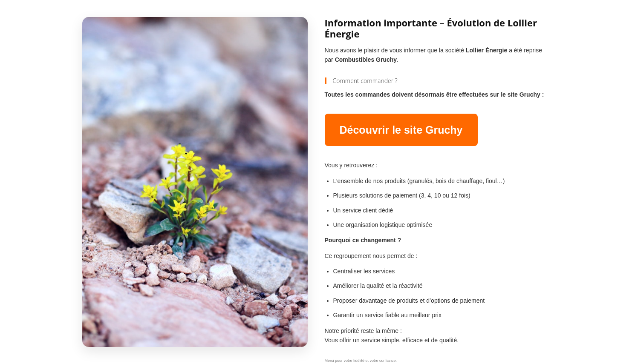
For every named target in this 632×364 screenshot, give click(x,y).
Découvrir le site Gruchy (401, 130)
